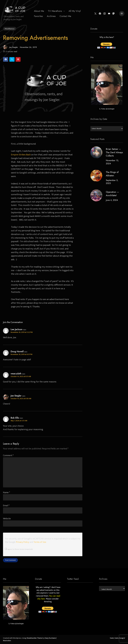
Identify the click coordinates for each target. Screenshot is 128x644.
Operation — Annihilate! (112, 194)
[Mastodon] (114, 14)
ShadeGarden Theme (34, 638)
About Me (39, 11)
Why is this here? (107, 37)
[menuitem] (39, 11)
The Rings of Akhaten (112, 174)
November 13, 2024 (112, 162)
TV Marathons (55, 11)
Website (7, 519)
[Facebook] (100, 14)
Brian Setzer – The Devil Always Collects (114, 152)
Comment (8, 455)
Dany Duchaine (50, 638)
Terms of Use (40, 542)
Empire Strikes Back (21, 155)
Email (6, 506)
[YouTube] (109, 14)
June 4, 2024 (112, 200)
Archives (51, 16)
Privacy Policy (22, 542)
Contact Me (65, 16)
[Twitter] (95, 14)
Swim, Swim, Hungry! (117, 638)
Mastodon (7, 641)
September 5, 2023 (112, 182)
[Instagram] (104, 14)
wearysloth (16, 374)
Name (6, 492)
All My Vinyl (75, 11)
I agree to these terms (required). (19, 549)
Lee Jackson (16, 329)
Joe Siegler (10, 47)
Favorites (38, 16)
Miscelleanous (10, 29)
